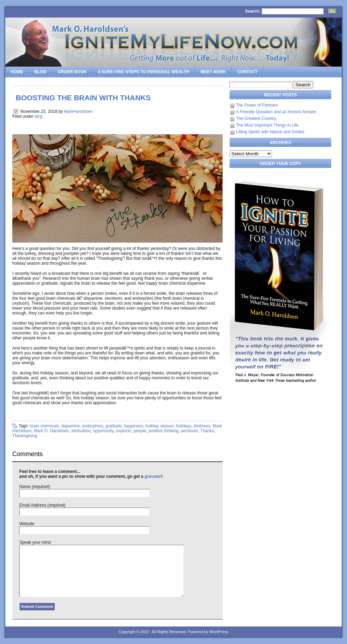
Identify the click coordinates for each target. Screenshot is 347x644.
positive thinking (164, 431)
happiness (134, 426)
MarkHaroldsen (78, 111)
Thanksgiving (25, 436)
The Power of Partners (257, 105)
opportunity (103, 431)
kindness (202, 426)
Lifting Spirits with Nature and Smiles (270, 132)
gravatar (153, 476)
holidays (184, 426)
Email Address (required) (42, 505)
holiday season (159, 426)
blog (38, 116)
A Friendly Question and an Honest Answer (276, 112)
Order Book (72, 72)
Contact (247, 72)
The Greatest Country (256, 118)
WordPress (219, 632)
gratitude (114, 426)
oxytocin (123, 431)
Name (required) (35, 487)
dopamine (71, 426)
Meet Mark (213, 72)
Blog (40, 72)
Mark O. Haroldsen (51, 431)
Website (27, 524)
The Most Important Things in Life (267, 125)
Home (17, 72)
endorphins (92, 426)
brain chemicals (44, 426)
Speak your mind (35, 542)
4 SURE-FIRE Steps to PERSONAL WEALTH (144, 72)
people (140, 431)
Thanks (207, 431)
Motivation (81, 431)
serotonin (189, 431)
